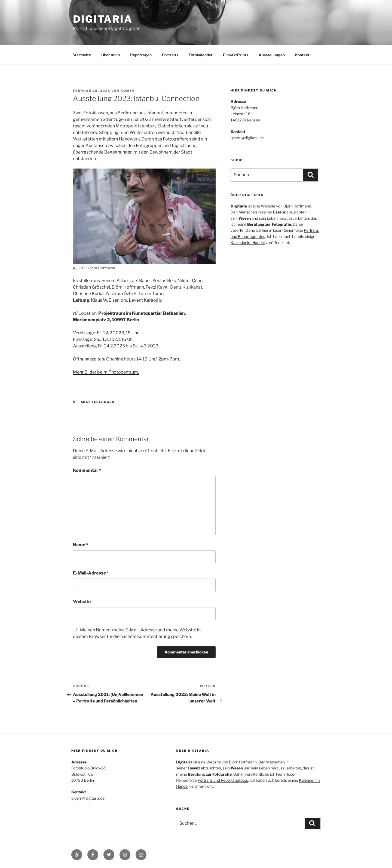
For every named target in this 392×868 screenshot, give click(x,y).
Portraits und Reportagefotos (223, 780)
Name (81, 545)
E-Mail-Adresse (91, 573)
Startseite (82, 55)
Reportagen (141, 55)
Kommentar (87, 470)
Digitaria (103, 19)
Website (82, 602)
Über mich (111, 55)
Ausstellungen (272, 55)
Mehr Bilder (85, 372)
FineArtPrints (236, 55)
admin (127, 91)
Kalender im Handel (248, 242)
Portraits (170, 55)
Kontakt (302, 55)
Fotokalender (201, 55)
